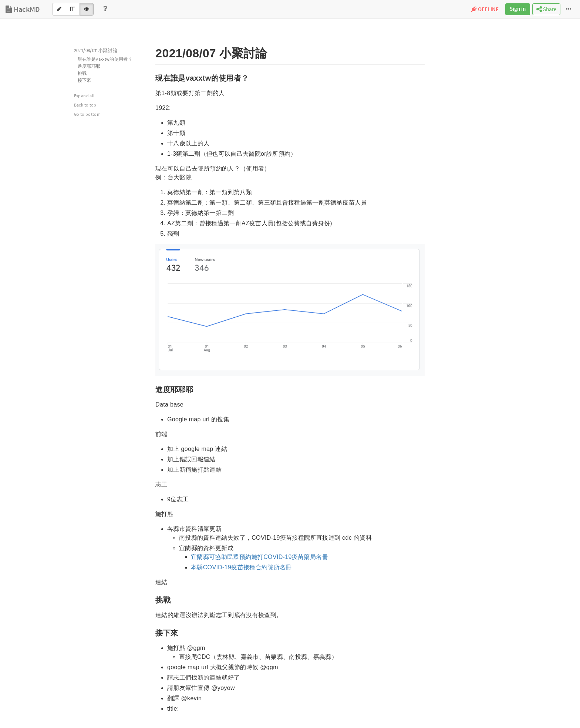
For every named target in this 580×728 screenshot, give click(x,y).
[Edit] (59, 9)
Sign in (518, 9)
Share (546, 9)
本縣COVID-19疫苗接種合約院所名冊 (241, 567)
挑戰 (82, 73)
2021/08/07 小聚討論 (96, 51)
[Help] (105, 9)
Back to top (85, 105)
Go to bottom (87, 114)
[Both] (73, 9)
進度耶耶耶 (89, 66)
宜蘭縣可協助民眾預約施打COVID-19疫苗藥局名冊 (259, 557)
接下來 (85, 80)
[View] (87, 9)
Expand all (84, 96)
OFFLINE (485, 10)
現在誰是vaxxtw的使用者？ (105, 59)
